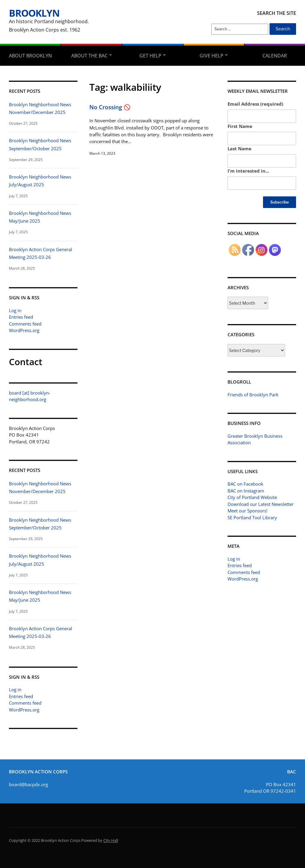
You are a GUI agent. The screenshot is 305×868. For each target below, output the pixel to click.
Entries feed (21, 317)
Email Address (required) (255, 104)
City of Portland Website (252, 497)
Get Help (150, 56)
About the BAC (89, 56)
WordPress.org (24, 330)
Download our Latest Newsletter (261, 504)
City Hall (111, 840)
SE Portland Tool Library (252, 517)
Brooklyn (34, 13)
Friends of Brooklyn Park (253, 395)
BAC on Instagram (246, 491)
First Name (240, 126)
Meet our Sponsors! (248, 511)
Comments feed (25, 324)
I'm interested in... (248, 171)
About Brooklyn (30, 56)
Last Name (239, 148)
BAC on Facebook (245, 484)
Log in (15, 310)
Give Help (211, 56)
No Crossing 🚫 (110, 107)
